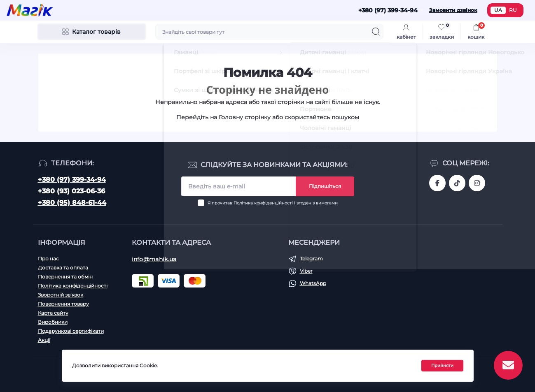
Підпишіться (325, 186)
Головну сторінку (245, 117)
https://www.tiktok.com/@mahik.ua (457, 183)
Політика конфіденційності (263, 203)
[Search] (376, 32)
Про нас (48, 259)
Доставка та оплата (63, 268)
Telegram (311, 259)
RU (513, 10)
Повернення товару (63, 304)
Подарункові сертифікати (71, 331)
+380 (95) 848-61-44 (72, 203)
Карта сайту (53, 313)
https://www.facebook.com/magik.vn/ (437, 183)
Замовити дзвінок (453, 10)
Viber (306, 271)
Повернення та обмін (65, 277)
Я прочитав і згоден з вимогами (273, 203)
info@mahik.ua (154, 259)
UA (498, 10)
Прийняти (442, 366)
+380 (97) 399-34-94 (72, 180)
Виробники (53, 322)
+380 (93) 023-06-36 (71, 191)
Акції (44, 340)
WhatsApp (313, 283)
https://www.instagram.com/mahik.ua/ (477, 183)
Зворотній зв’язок (61, 295)
